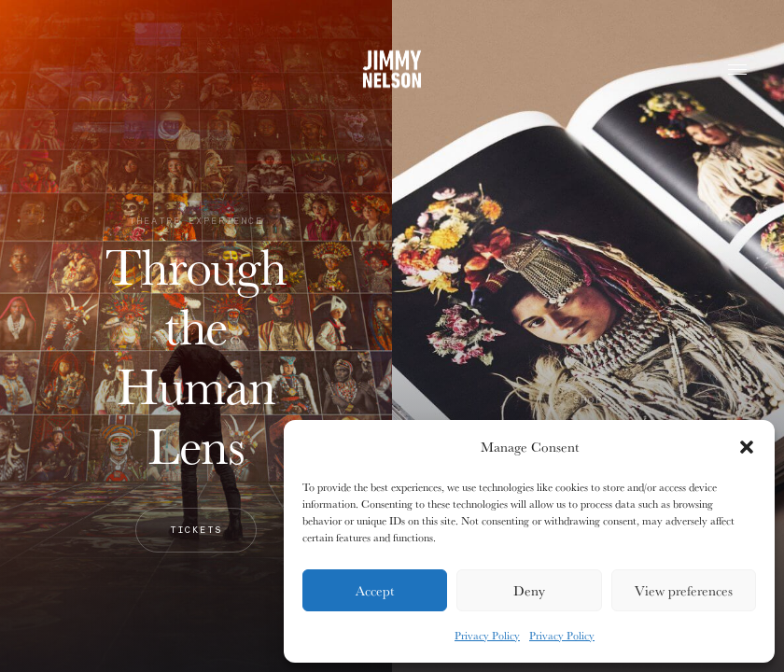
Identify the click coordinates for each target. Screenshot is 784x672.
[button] (747, 447)
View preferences (684, 590)
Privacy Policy (487, 635)
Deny (529, 590)
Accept (375, 590)
